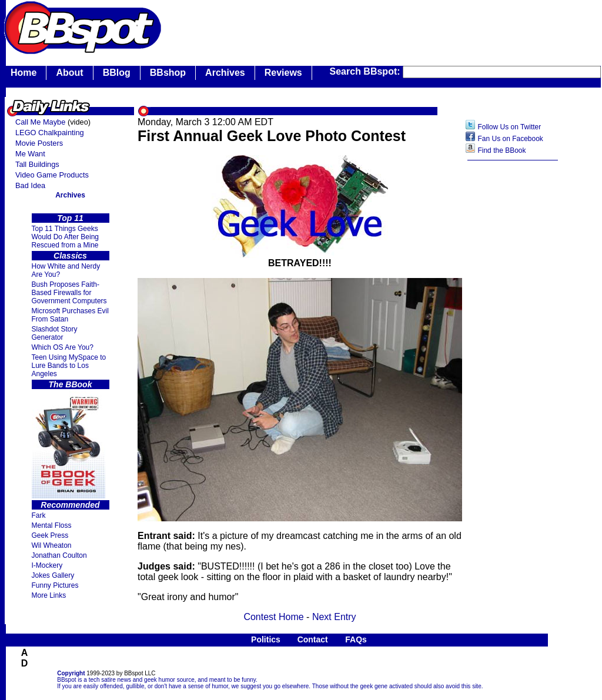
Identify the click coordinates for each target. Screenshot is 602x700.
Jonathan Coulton (59, 555)
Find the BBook (501, 150)
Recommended (70, 505)
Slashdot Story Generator (55, 333)
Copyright (71, 673)
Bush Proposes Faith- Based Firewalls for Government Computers (69, 293)
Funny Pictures (55, 585)
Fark (39, 515)
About (69, 73)
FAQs (356, 639)
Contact (313, 639)
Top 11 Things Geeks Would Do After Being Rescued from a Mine (66, 237)
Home (24, 73)
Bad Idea (30, 185)
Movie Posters (39, 143)
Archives (225, 73)
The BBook (71, 384)
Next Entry (334, 617)
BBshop (168, 73)
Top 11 (70, 218)
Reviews (283, 73)
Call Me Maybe (40, 122)
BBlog (117, 73)
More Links (49, 595)
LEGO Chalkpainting (50, 133)
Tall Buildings (37, 164)
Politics (266, 639)
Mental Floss (52, 525)
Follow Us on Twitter (509, 127)
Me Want (30, 154)
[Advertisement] (513, 352)
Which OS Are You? (63, 347)
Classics (70, 256)
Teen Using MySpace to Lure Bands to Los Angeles (69, 366)
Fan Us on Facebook (510, 139)
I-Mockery (47, 565)
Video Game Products (52, 175)
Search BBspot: (366, 71)
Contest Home (273, 617)
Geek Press (50, 535)
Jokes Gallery (53, 575)
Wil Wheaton (52, 545)
